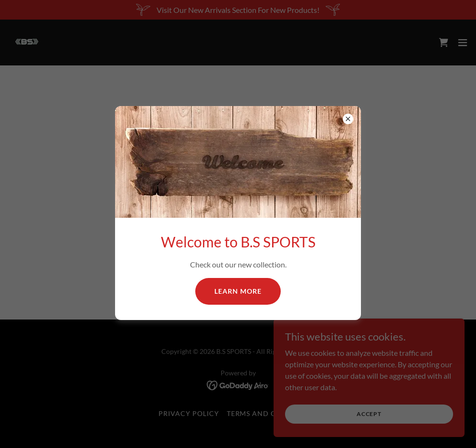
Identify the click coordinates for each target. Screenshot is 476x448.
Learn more (238, 291)
